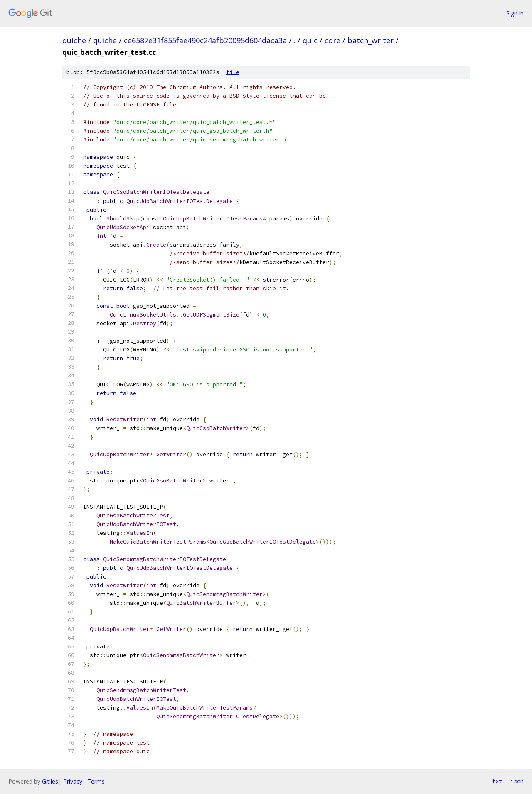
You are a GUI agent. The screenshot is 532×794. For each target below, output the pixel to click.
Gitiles (50, 781)
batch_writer (371, 40)
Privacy (73, 781)
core (332, 40)
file (233, 72)
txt (497, 781)
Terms (96, 781)
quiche (74, 40)
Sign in (515, 13)
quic (310, 40)
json (517, 781)
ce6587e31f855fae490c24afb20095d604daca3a (205, 40)
